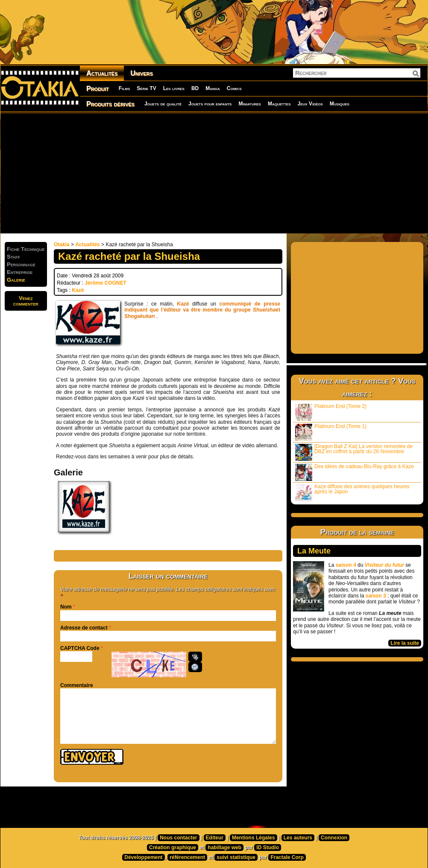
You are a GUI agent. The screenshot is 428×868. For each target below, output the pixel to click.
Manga (213, 88)
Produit (98, 89)
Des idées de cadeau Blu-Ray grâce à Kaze (355, 472)
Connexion (334, 838)
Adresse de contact (84, 628)
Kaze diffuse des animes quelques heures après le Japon (352, 492)
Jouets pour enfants (210, 104)
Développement (143, 857)
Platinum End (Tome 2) (331, 412)
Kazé (78, 290)
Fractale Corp (287, 857)
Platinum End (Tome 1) (331, 432)
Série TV (146, 88)
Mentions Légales (254, 838)
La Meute (314, 551)
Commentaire (77, 685)
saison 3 (376, 596)
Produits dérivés (110, 104)
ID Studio (268, 848)
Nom (66, 607)
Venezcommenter (26, 301)
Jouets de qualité (163, 104)
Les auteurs (298, 838)
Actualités (102, 73)
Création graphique (173, 848)
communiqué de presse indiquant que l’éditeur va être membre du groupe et (202, 310)
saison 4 (346, 565)
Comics (234, 88)
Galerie (16, 280)
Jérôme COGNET (105, 283)
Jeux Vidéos (310, 104)
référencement (187, 857)
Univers (142, 73)
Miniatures (250, 104)
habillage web (224, 848)
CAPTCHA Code (80, 648)
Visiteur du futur (384, 565)
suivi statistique (236, 857)
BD (195, 88)
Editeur (215, 838)
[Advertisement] (180, 173)
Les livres (174, 88)
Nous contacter (178, 838)
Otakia (62, 245)
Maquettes (279, 104)
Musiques (340, 104)
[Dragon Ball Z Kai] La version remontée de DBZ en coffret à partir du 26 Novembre (354, 452)
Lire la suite (405, 643)
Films (124, 88)
